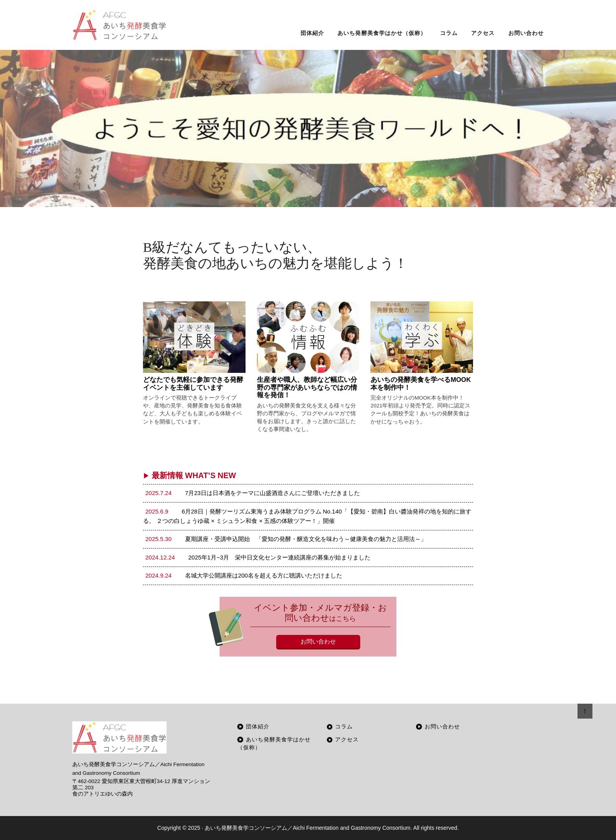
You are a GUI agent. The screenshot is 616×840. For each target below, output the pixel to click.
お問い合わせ (318, 641)
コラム (344, 727)
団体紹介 (258, 727)
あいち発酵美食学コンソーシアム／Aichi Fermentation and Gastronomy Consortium (308, 828)
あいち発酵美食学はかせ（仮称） (274, 744)
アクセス (347, 740)
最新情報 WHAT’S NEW (190, 475)
